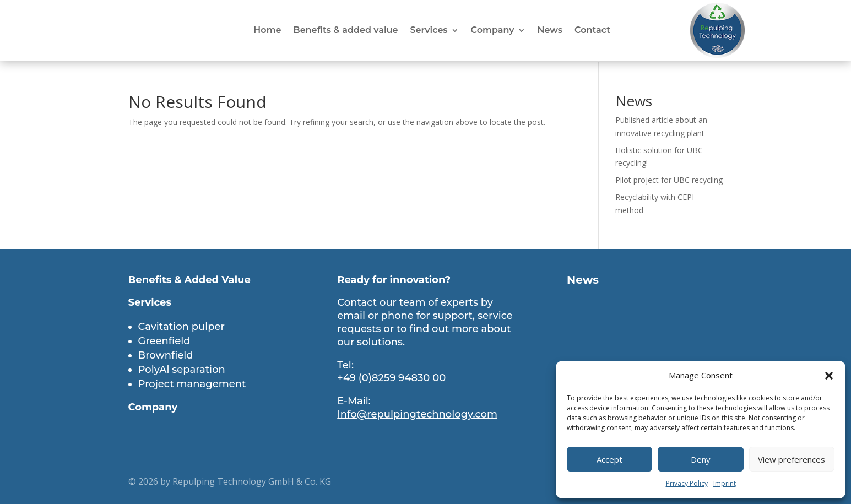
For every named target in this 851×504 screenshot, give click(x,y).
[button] (829, 376)
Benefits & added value (345, 31)
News (550, 31)
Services (429, 31)
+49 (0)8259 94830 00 (391, 377)
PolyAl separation (182, 368)
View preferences (792, 459)
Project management (192, 383)
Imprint (725, 483)
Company (493, 31)
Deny (701, 459)
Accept (609, 459)
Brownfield (166, 354)
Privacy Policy (687, 483)
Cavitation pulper (181, 326)
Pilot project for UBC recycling (669, 179)
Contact (592, 31)
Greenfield (164, 340)
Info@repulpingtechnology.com (417, 413)
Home (267, 31)
